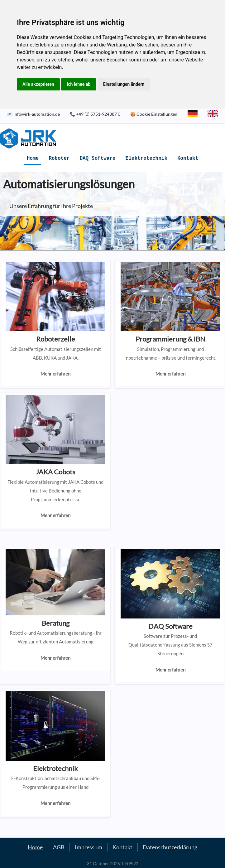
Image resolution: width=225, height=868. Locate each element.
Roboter (59, 158)
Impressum (89, 847)
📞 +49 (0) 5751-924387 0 (95, 114)
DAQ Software (97, 158)
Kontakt (188, 158)
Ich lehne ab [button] (79, 84)
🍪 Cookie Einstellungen (154, 114)
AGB (59, 847)
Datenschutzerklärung (170, 847)
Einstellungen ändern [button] (124, 84)
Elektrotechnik (146, 158)
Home (33, 158)
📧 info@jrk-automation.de (34, 114)
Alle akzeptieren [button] (38, 84)
